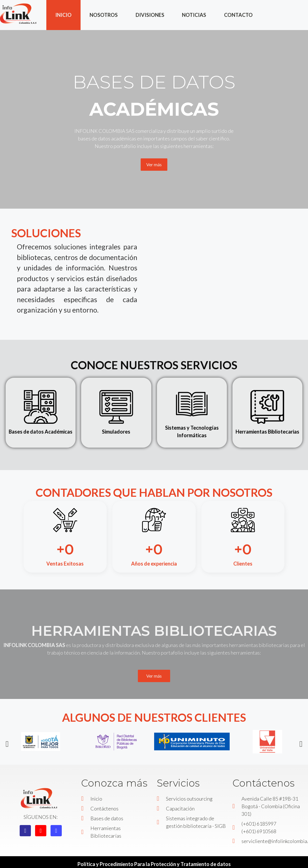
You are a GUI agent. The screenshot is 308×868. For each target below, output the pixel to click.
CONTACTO (238, 15)
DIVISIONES (150, 15)
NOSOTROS (104, 15)
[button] (7, 744)
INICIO (63, 15)
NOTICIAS (194, 15)
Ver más (154, 164)
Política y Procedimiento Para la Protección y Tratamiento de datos (154, 864)
